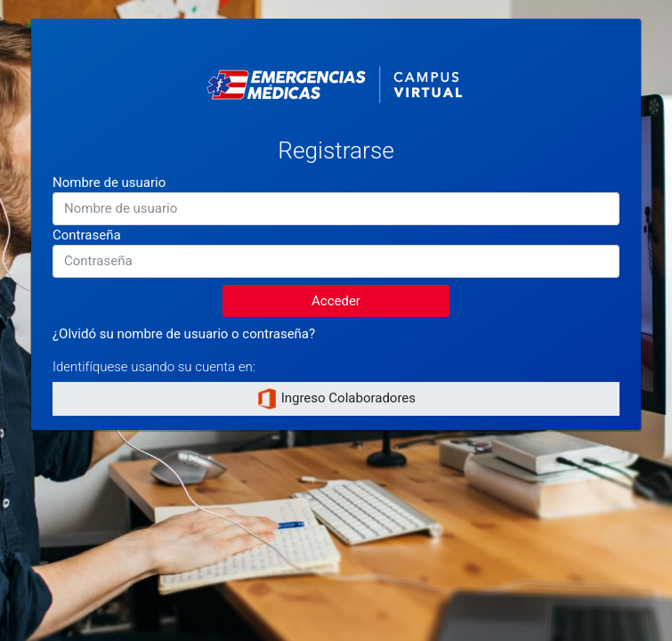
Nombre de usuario (109, 183)
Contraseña (87, 235)
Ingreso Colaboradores (336, 399)
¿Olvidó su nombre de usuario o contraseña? (184, 334)
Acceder (336, 301)
